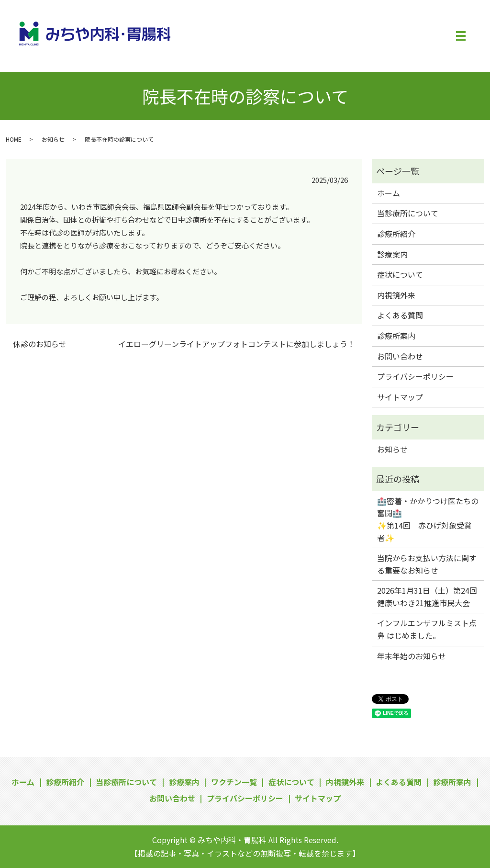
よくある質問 (400, 315)
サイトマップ (400, 397)
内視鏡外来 (396, 295)
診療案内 (392, 254)
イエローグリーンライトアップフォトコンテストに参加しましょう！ (237, 344)
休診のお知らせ (40, 344)
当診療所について (408, 213)
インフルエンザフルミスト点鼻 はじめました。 (427, 629)
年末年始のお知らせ (412, 656)
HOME (14, 139)
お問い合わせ (400, 356)
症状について (400, 274)
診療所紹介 (396, 234)
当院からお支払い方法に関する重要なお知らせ (427, 564)
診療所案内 (396, 336)
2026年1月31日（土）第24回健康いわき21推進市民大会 (427, 597)
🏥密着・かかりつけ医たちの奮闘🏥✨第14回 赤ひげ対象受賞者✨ (428, 519)
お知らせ (53, 139)
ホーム (389, 193)
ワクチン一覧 (234, 782)
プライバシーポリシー (415, 376)
